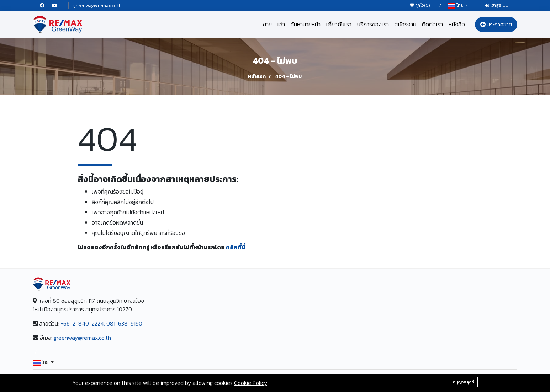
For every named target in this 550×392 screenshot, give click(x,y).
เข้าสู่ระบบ (497, 5)
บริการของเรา (373, 24)
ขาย (267, 24)
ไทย (456, 6)
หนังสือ (457, 24)
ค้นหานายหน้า (306, 24)
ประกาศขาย (496, 24)
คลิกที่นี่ (236, 247)
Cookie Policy (251, 383)
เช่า (281, 24)
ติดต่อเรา (432, 24)
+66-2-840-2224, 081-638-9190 (101, 323)
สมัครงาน (405, 24)
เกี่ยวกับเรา (339, 24)
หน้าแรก (257, 77)
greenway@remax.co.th (97, 6)
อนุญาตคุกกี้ (463, 382)
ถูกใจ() (420, 5)
